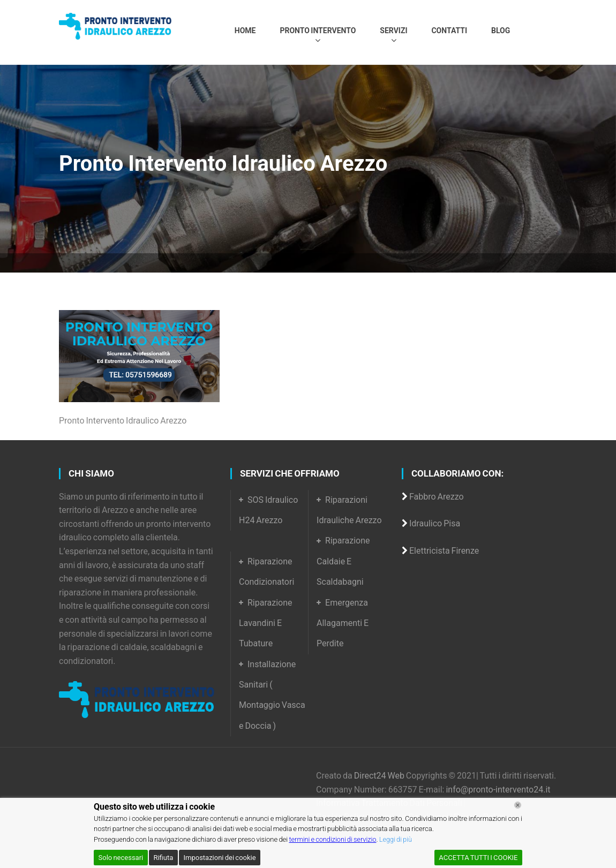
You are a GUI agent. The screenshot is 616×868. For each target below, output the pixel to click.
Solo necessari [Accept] (121, 858)
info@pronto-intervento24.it (498, 790)
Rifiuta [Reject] (163, 858)
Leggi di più (398, 839)
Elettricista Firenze (444, 551)
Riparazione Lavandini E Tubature (266, 623)
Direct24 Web (380, 776)
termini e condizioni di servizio (333, 839)
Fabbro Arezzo (437, 497)
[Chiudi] (518, 805)
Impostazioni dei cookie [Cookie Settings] (219, 858)
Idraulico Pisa (435, 523)
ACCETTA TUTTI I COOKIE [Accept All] (478, 858)
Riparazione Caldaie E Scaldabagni (343, 561)
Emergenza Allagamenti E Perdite (343, 623)
